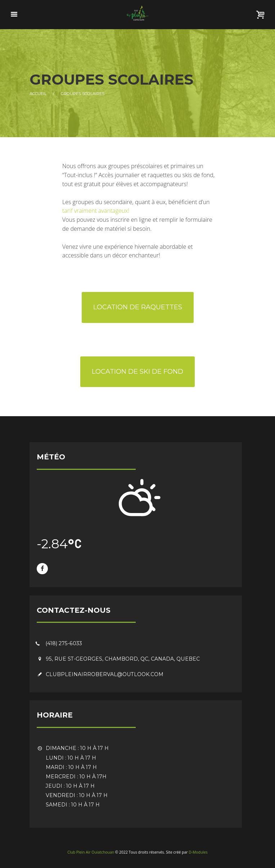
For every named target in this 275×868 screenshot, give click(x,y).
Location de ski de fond (137, 372)
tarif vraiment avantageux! (96, 211)
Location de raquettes (138, 307)
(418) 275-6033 (64, 643)
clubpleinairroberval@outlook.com (105, 674)
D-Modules (198, 852)
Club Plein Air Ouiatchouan (91, 852)
